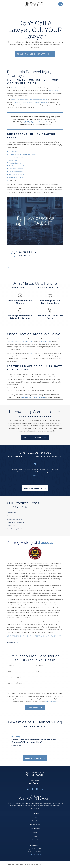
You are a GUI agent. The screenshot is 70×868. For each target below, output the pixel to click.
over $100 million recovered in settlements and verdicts (29, 100)
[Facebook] (33, 789)
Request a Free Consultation (35, 54)
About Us (35, 821)
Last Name (39, 665)
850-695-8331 (35, 783)
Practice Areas (35, 825)
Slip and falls (13, 160)
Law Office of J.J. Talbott (20, 88)
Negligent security (15, 163)
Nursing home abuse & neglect (19, 166)
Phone (9, 671)
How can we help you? (15, 683)
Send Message (35, 708)
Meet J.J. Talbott (35, 437)
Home (35, 817)
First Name (11, 665)
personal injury (53, 90)
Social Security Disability (25, 341)
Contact (35, 840)
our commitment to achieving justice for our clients (31, 102)
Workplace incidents (16, 177)
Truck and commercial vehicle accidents (22, 154)
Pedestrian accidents (16, 169)
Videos (35, 836)
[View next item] (12, 268)
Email (37, 671)
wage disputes (46, 341)
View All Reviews (35, 488)
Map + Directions (35, 854)
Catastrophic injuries (16, 172)
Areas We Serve (35, 829)
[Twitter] (42, 789)
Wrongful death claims (17, 175)
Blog (35, 832)
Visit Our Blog (35, 758)
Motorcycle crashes (16, 157)
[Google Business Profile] (28, 789)
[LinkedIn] (37, 789)
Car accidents (14, 151)
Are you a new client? (14, 677)
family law (31, 353)
